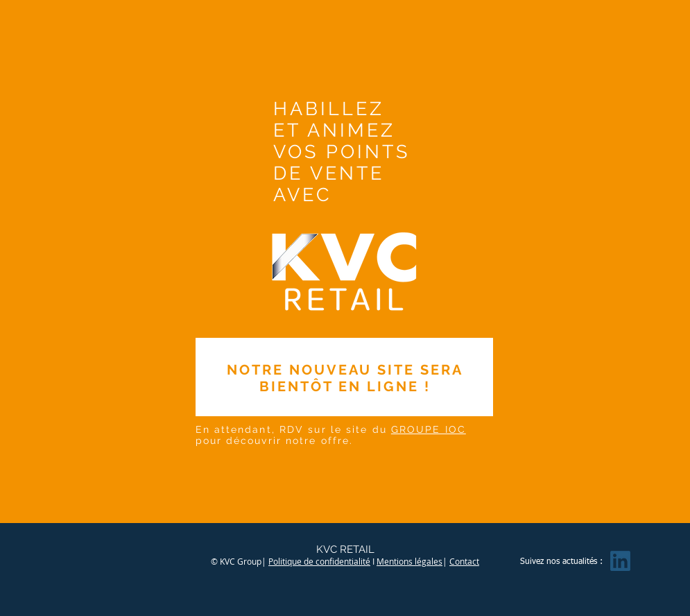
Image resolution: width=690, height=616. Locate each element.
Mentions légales (409, 561)
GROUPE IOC (429, 429)
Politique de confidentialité (319, 561)
